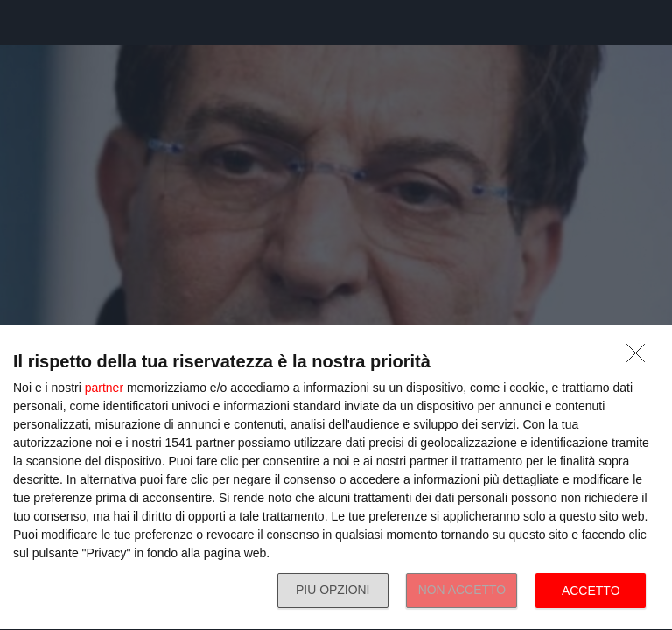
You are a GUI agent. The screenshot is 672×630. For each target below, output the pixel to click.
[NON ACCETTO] (640, 358)
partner (104, 388)
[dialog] (336, 478)
